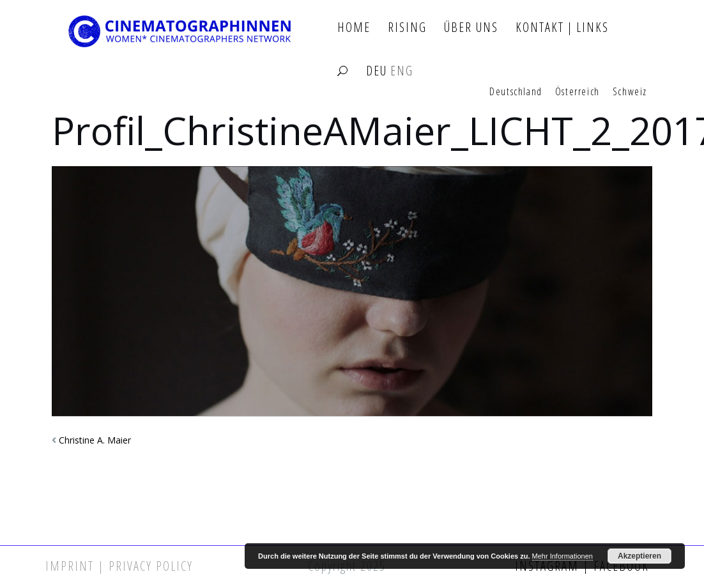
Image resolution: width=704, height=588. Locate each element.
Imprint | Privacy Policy (119, 566)
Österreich (578, 92)
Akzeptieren (639, 556)
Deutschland (516, 92)
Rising (407, 28)
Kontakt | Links (562, 28)
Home (354, 28)
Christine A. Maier (95, 440)
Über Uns (471, 28)
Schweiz (630, 92)
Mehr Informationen (562, 556)
